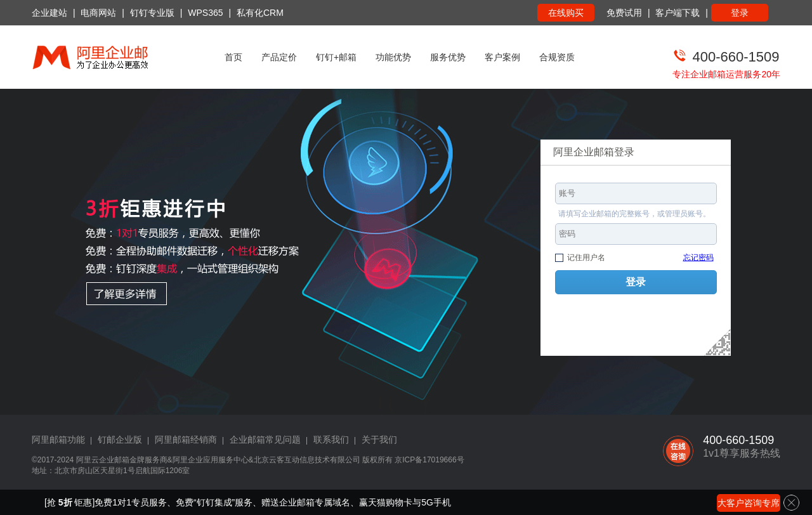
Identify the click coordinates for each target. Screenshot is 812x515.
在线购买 (566, 13)
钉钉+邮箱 (336, 57)
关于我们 (379, 440)
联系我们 (331, 440)
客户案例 (502, 57)
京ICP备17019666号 (429, 460)
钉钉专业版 (152, 13)
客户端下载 (678, 13)
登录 (740, 13)
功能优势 (393, 57)
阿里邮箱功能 (58, 440)
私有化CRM (260, 13)
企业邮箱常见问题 (265, 440)
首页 (233, 57)
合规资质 (557, 57)
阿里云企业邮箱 (103, 460)
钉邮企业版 (120, 440)
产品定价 (279, 57)
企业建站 (49, 13)
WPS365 (205, 13)
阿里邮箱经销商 (186, 440)
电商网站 (98, 13)
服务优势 (448, 57)
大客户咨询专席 (749, 503)
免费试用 (624, 13)
